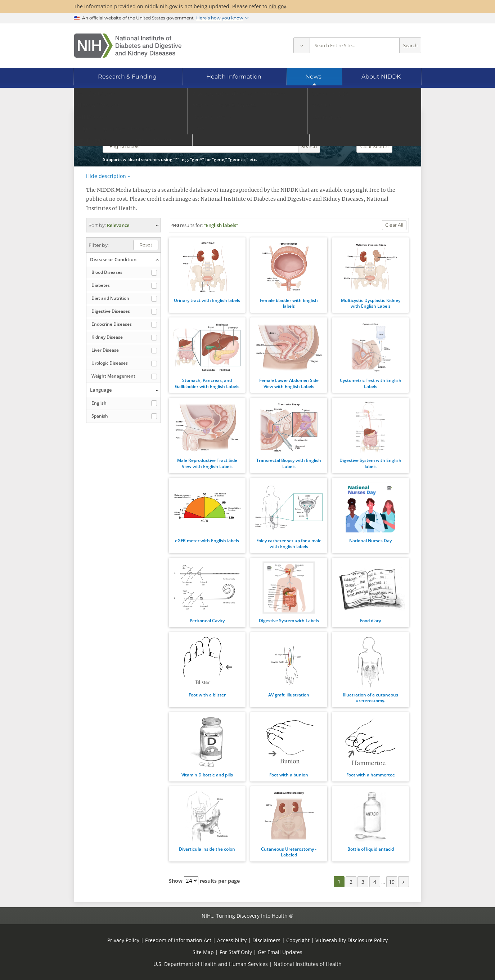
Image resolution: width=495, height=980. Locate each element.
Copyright (298, 940)
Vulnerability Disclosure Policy (352, 940)
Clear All (394, 225)
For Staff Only (236, 952)
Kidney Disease (107, 337)
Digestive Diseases (111, 311)
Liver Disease (105, 350)
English (99, 403)
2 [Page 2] (351, 882)
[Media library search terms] (201, 146)
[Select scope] (301, 46)
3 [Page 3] (363, 882)
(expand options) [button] (123, 225)
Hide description (106, 176)
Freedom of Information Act (178, 940)
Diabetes (101, 285)
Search (410, 46)
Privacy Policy (123, 940)
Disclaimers (266, 940)
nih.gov (277, 6)
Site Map (203, 952)
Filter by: (99, 245)
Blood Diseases (107, 272)
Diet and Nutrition (110, 298)
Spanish (100, 416)
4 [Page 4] (375, 882)
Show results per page (204, 881)
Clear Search (374, 146)
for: (199, 225)
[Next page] (404, 882)
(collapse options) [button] (123, 259)
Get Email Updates (280, 952)
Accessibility (232, 940)
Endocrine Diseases (112, 324)
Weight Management (113, 376)
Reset (146, 245)
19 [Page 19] (392, 882)
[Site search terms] (355, 46)
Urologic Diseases (110, 363)
